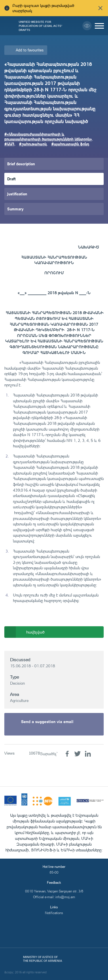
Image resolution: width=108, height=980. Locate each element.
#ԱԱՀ (9, 144)
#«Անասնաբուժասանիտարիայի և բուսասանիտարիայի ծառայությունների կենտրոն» (48, 136)
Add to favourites (30, 50)
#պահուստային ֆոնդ (70, 144)
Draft (12, 179)
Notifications (54, 913)
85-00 (54, 872)
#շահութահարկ (33, 144)
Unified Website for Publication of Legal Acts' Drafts (40, 26)
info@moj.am (65, 897)
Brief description (21, 164)
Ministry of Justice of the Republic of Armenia (43, 959)
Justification (17, 194)
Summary (15, 209)
